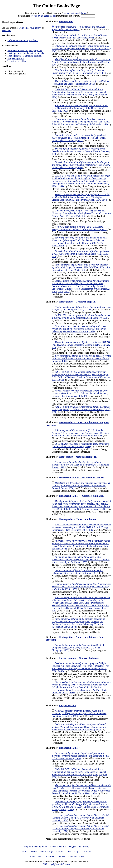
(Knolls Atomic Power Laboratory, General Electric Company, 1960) (81, 165)
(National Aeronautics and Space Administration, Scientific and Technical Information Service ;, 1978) (81, 545)
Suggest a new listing (79, 847)
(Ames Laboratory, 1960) (81, 317)
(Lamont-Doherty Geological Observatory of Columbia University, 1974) (80, 818)
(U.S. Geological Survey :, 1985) (81, 308)
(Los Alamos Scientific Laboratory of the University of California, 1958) (81, 560)
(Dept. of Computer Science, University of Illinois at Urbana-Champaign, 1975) (78, 648)
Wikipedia (24, 28)
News (41, 857)
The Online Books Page (56, 6)
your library (35, 28)
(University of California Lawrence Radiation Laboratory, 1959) (79, 713)
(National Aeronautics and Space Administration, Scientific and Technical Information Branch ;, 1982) (79, 727)
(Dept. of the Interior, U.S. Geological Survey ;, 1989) (80, 465)
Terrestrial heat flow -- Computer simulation (81, 496)
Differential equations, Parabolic (23, 40)
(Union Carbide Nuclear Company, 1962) (80, 445)
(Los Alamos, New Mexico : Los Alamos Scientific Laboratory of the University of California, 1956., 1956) (81, 587)
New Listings (46, 852)
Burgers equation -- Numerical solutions (79, 658)
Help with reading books (36, 847)
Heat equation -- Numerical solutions (25, 56)
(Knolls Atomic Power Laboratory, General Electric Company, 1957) (79, 138)
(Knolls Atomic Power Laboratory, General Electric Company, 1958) (81, 151)
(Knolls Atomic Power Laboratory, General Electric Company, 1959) (79, 329)
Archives (61, 857)
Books (32, 857)
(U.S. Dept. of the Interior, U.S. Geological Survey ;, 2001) (81, 505)
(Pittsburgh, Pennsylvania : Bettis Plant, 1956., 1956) (81, 254)
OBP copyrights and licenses (56, 864)
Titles (68, 852)
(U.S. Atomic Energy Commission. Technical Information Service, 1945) (79, 72)
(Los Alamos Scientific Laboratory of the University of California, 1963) (77, 572)
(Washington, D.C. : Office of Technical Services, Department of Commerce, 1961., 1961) (81, 376)
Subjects (78, 852)
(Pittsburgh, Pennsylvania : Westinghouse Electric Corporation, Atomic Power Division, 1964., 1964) (81, 181)
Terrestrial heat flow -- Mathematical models (81, 478)
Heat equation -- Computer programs (25, 50)
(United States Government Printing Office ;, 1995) (80, 806)
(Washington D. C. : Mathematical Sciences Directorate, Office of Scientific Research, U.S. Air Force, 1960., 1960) (79, 242)
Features (50, 857)
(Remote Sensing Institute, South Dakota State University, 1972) (80, 756)
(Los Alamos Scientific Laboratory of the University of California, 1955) (80, 108)
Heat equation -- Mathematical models (26, 53)
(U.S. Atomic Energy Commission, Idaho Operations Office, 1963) (81, 527)
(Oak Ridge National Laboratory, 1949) (81, 49)
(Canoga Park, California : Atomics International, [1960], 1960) (81, 409)
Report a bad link (58, 847)
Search (34, 852)
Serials (88, 852)
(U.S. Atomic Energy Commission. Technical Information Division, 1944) (81, 62)
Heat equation (66, 22)
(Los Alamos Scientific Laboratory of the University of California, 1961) (81, 122)
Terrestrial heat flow (17, 61)
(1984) (79, 28)
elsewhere (6, 30)
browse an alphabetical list (43, 16)
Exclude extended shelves (75, 13)
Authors (59, 852)
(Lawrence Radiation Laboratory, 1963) (80, 36)
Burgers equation (16, 58)
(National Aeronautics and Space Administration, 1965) (81, 82)
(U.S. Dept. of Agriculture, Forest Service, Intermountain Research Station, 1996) (81, 486)
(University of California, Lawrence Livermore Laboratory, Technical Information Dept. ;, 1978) (78, 623)
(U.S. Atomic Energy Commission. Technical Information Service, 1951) (79, 228)
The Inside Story (76, 857)
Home (25, 852)
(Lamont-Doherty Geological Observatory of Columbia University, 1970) (80, 829)
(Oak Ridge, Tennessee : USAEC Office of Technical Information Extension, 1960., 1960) (81, 267)
